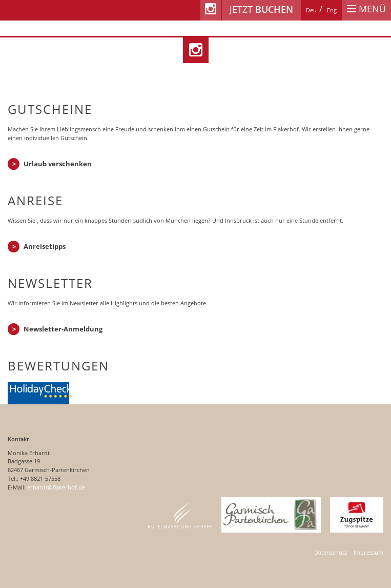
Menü (366, 9)
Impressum (368, 552)
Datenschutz (331, 552)
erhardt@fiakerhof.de (56, 487)
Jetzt (261, 9)
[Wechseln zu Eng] (332, 10)
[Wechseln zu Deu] (311, 10)
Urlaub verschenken (58, 164)
